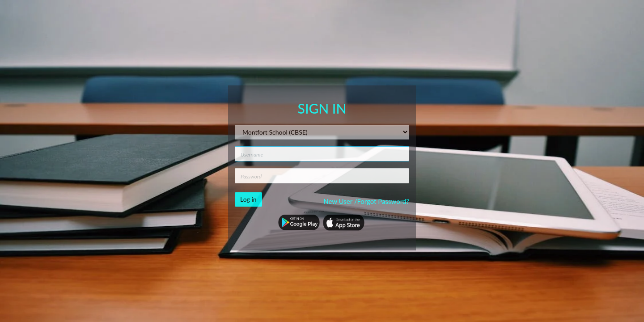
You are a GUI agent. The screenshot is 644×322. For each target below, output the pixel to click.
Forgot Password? (383, 201)
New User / (340, 201)
